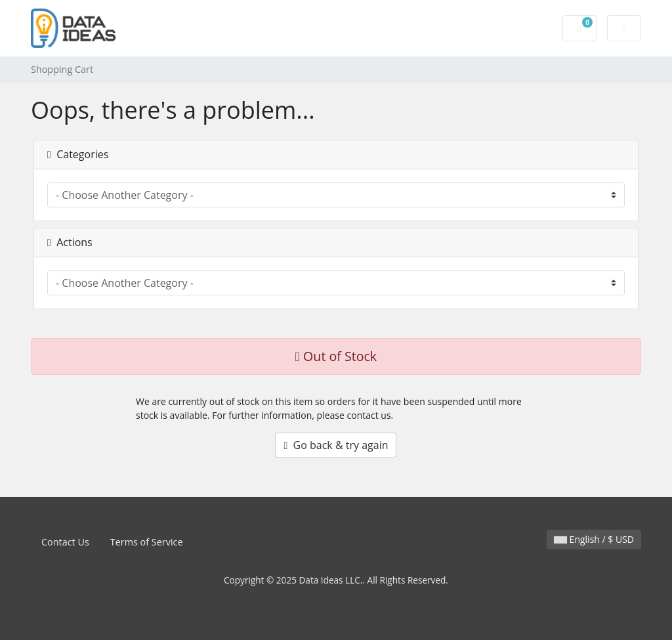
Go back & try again (336, 445)
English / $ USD (594, 539)
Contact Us (65, 542)
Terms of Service (147, 542)
